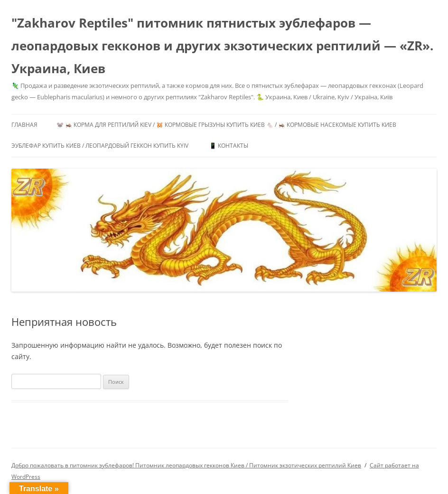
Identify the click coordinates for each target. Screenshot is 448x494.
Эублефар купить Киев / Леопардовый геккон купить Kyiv (100, 146)
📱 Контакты (229, 146)
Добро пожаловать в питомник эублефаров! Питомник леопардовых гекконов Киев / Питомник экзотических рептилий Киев (186, 465)
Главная (24, 125)
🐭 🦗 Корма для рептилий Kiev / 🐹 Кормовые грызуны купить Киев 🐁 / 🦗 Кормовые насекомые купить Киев (226, 125)
